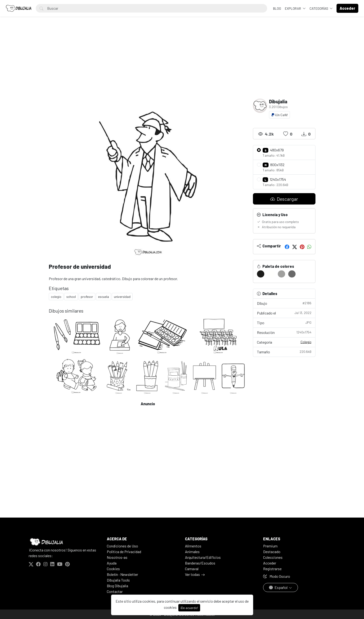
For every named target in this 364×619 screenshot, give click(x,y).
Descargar (284, 199)
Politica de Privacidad (124, 552)
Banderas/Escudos (200, 563)
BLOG (277, 8)
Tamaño (284, 352)
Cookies (113, 569)
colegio (56, 297)
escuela (103, 297)
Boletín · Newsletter (122, 574)
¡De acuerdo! (189, 608)
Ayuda (112, 563)
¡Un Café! (279, 115)
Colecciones (273, 557)
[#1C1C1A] (261, 274)
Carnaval (192, 569)
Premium (270, 546)
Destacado (272, 552)
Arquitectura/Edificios (203, 557)
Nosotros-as (117, 557)
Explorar (293, 8)
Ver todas (192, 574)
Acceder (270, 563)
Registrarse (272, 569)
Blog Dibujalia (117, 586)
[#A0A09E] (281, 274)
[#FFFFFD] (271, 274)
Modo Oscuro (277, 576)
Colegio (306, 342)
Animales (192, 552)
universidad (122, 297)
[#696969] (292, 274)
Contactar (115, 591)
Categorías (319, 8)
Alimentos (193, 546)
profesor (87, 297)
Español (279, 587)
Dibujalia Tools (118, 580)
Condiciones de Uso (122, 546)
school (71, 297)
